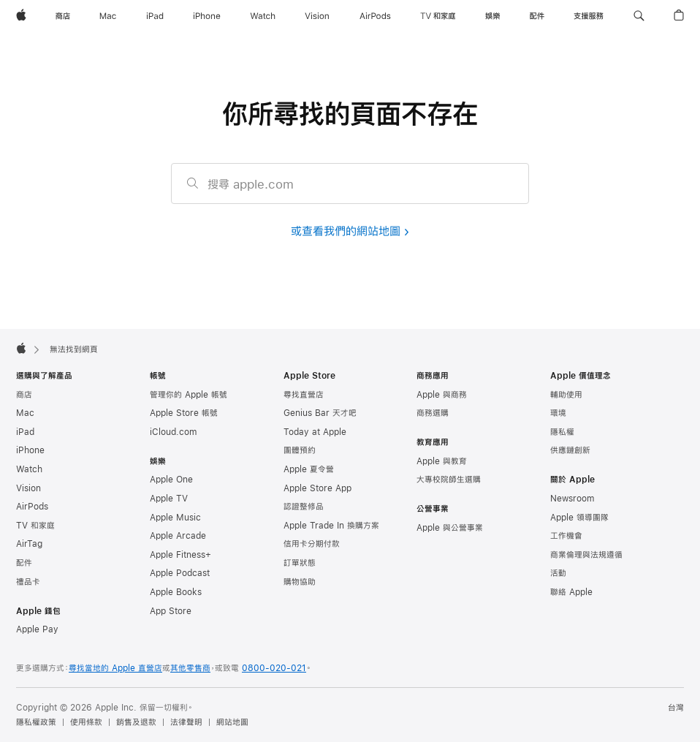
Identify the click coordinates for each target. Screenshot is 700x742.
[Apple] (21, 16)
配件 (24, 563)
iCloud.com (173, 432)
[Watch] (263, 16)
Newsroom (572, 499)
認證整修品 (304, 507)
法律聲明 (186, 722)
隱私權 (562, 432)
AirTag (29, 544)
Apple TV (169, 499)
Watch (29, 469)
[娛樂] (493, 16)
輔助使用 (566, 395)
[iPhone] (207, 16)
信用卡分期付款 (312, 544)
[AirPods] (375, 16)
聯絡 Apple (571, 592)
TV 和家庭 (35, 526)
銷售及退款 (136, 722)
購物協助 (300, 582)
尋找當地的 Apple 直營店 (115, 668)
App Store (171, 611)
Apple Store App (317, 488)
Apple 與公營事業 (450, 528)
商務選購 (433, 413)
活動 (558, 573)
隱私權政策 (36, 722)
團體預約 (300, 450)
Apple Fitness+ (180, 555)
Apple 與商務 (442, 395)
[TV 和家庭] (438, 16)
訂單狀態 (300, 563)
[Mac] (108, 16)
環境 (558, 413)
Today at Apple (315, 432)
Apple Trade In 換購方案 (331, 526)
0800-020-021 (274, 668)
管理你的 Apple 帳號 (189, 395)
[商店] (63, 16)
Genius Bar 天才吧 (320, 413)
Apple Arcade (178, 536)
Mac (25, 413)
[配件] (537, 16)
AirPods (32, 507)
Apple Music (175, 518)
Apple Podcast (180, 573)
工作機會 (566, 536)
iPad (25, 432)
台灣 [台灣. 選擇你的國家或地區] (676, 708)
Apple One (171, 480)
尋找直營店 (304, 395)
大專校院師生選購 (449, 480)
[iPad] (155, 16)
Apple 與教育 (442, 461)
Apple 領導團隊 (579, 518)
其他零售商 (190, 668)
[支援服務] (589, 16)
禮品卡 (28, 582)
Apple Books (176, 592)
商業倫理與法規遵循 (586, 555)
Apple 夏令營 (309, 469)
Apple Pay (37, 629)
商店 (24, 395)
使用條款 (86, 722)
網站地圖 (232, 722)
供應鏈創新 (570, 450)
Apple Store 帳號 (184, 413)
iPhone (30, 450)
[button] (639, 16)
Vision (28, 488)
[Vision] (317, 16)
